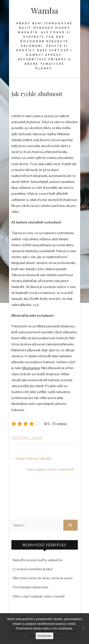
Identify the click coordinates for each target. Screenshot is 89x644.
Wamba (45, 10)
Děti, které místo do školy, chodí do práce (43, 578)
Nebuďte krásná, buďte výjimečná (37, 560)
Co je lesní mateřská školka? (33, 569)
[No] (83, 629)
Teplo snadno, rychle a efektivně (52, 469)
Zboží (37, 438)
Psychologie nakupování (30, 587)
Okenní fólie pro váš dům (32, 458)
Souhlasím (44, 636)
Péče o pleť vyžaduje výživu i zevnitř (39, 596)
